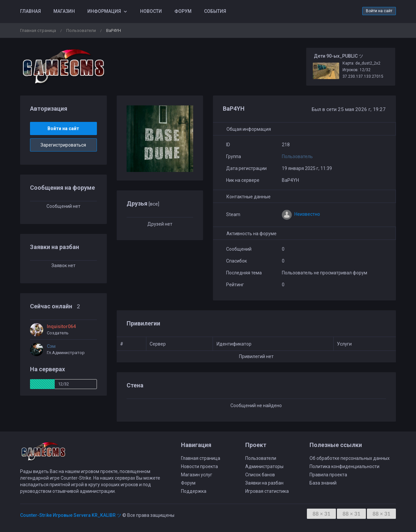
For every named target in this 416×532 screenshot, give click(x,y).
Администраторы (264, 466)
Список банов (260, 475)
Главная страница (38, 30)
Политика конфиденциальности (344, 466)
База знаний (323, 483)
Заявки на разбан (264, 483)
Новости (151, 11)
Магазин (64, 11)
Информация (104, 11)
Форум (183, 11)
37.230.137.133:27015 (363, 76)
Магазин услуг (197, 475)
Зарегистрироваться (63, 145)
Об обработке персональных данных (350, 458)
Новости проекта (199, 466)
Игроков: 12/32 (357, 70)
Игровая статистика (267, 491)
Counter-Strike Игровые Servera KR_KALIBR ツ (71, 515)
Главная (30, 11)
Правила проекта (328, 475)
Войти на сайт (379, 11)
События (215, 11)
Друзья (143, 203)
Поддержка (194, 491)
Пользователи (81, 30)
